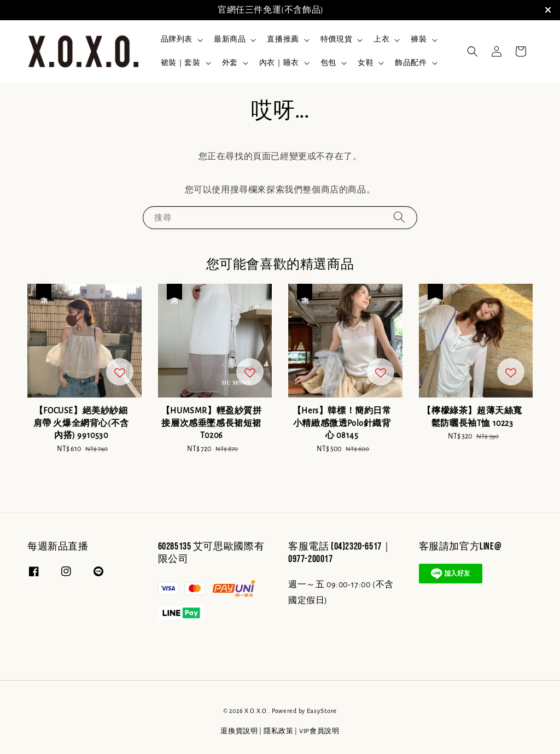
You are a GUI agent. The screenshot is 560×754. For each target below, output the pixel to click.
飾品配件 (411, 63)
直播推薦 (283, 39)
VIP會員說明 (319, 731)
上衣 (381, 39)
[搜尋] (399, 217)
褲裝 (419, 39)
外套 (230, 63)
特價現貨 (336, 39)
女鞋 (366, 63)
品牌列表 (177, 39)
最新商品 (230, 39)
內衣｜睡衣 (279, 63)
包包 (328, 63)
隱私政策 (279, 731)
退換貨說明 (239, 731)
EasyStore (322, 711)
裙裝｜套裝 (181, 63)
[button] (472, 51)
